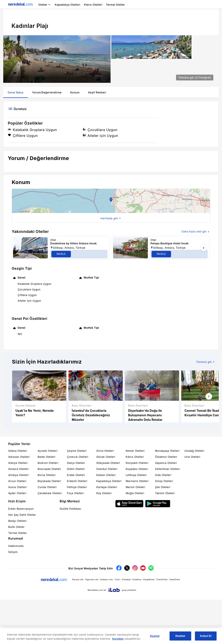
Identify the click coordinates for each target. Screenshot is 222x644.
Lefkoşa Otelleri (136, 519)
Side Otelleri (163, 519)
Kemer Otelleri (135, 495)
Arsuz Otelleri (17, 525)
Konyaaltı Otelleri (137, 507)
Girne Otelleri (105, 495)
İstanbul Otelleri (107, 513)
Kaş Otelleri (104, 537)
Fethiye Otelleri (77, 531)
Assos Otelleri (17, 531)
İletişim (13, 596)
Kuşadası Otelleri (137, 513)
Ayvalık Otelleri (47, 495)
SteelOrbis (175, 624)
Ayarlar (155, 636)
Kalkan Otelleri (106, 519)
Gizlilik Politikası (70, 553)
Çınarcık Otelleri (78, 501)
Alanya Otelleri (18, 507)
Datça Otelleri (76, 507)
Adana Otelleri (18, 495)
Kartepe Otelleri (107, 531)
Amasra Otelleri (18, 513)
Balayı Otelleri (17, 565)
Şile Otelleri (163, 531)
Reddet (180, 636)
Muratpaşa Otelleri (167, 495)
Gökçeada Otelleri (108, 507)
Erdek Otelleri (76, 519)
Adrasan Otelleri (19, 501)
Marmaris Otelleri (137, 525)
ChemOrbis (162, 624)
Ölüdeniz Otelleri (166, 501)
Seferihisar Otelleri (167, 513)
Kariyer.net (78, 624)
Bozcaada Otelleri (49, 513)
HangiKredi (149, 624)
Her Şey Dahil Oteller (22, 559)
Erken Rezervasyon (21, 553)
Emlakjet (126, 624)
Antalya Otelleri (18, 519)
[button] (111, 245)
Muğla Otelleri (135, 537)
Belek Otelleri (46, 501)
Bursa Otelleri (47, 519)
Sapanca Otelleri (166, 507)
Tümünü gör (206, 406)
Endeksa (137, 624)
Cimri (118, 624)
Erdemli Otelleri (77, 525)
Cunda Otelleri (47, 531)
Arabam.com (107, 624)
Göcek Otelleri (106, 501)
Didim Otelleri (76, 513)
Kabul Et (206, 636)
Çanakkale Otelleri (50, 537)
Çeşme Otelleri (77, 495)
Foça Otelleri (75, 537)
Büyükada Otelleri (49, 525)
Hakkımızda (16, 590)
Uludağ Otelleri (194, 495)
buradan (118, 639)
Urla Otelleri (192, 501)
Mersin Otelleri (135, 531)
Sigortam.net (92, 624)
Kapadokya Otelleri (109, 525)
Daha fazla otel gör (196, 276)
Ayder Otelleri (17, 537)
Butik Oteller (16, 571)
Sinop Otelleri (164, 525)
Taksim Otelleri (165, 537)
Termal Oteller (18, 577)
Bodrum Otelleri (48, 507)
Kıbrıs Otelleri (135, 501)
